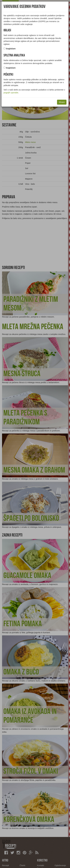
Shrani (62, 102)
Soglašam (11, 49)
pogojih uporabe (11, 93)
